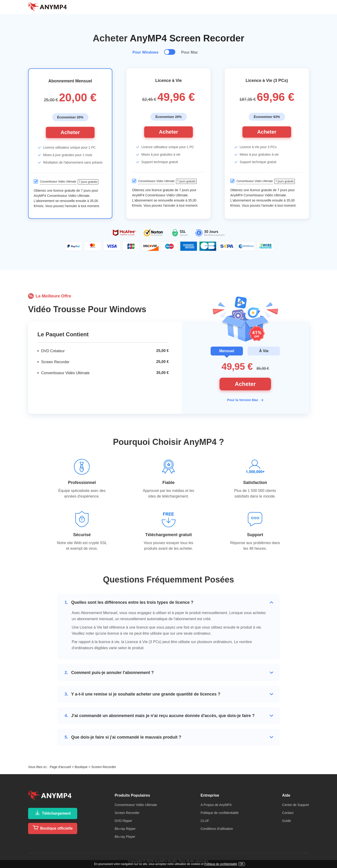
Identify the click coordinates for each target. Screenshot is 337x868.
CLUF (205, 821)
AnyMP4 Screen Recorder (187, 38)
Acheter (70, 132)
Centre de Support (296, 805)
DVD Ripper (123, 821)
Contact (288, 813)
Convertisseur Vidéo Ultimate (136, 805)
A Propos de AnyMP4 (216, 805)
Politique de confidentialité (220, 813)
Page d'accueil (60, 767)
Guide (287, 821)
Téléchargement (53, 813)
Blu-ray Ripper (125, 829)
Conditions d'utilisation (217, 829)
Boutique (81, 767)
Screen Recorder (127, 813)
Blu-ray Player (125, 837)
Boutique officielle (53, 828)
